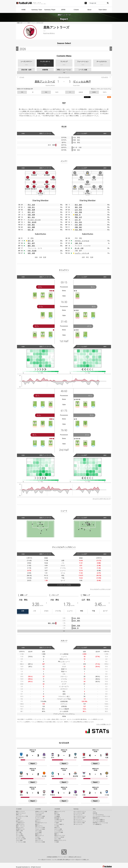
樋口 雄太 (31, 217)
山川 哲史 (78, 210)
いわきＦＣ (38, 820)
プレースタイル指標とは (99, 820)
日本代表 (95, 813)
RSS (109, 97)
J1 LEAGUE (19, 809)
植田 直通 (31, 210)
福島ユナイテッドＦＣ (60, 812)
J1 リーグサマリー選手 (79, 813)
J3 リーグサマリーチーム (80, 821)
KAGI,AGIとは (96, 818)
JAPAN (63, 10)
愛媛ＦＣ (57, 834)
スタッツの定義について (103, 724)
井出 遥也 (78, 222)
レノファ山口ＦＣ (59, 831)
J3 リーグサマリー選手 (79, 823)
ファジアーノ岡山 (20, 837)
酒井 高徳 (78, 207)
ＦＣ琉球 (57, 842)
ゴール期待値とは (97, 824)
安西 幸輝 (31, 215)
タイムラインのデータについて (101, 499)
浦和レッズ (19, 815)
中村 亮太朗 (32, 251)
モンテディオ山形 (39, 818)
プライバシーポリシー (63, 857)
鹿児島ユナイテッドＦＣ (60, 840)
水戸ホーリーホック (21, 813)
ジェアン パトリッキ (82, 253)
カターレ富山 (38, 831)
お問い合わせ (77, 857)
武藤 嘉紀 (78, 227)
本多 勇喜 (78, 212)
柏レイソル (19, 818)
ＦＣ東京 (18, 820)
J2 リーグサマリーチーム (80, 816)
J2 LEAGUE (38, 809)
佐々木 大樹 (79, 248)
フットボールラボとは (98, 815)
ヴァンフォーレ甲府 (40, 828)
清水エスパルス (20, 828)
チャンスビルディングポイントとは (100, 589)
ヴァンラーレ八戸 (39, 813)
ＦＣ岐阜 (57, 823)
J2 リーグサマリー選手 (79, 818)
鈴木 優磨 (31, 227)
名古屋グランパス (20, 829)
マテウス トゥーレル (82, 241)
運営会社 (71, 857)
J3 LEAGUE (57, 809)
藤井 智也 (31, 246)
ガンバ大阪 (19, 832)
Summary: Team (37, 10)
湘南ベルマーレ (39, 826)
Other (94, 809)
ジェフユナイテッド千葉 (22, 816)
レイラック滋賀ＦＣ (59, 824)
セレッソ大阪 (19, 834)
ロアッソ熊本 (58, 839)
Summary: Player (50, 10)
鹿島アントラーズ (45, 82)
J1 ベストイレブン (78, 815)
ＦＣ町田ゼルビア (20, 823)
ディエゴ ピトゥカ (34, 220)
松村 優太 (31, 225)
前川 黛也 (78, 205)
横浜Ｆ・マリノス (20, 826)
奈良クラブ (57, 828)
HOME (24, 10)
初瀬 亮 (78, 215)
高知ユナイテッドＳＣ (60, 836)
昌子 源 (31, 241)
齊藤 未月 (78, 217)
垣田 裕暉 (31, 253)
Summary (76, 809)
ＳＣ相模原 (57, 816)
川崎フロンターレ (20, 824)
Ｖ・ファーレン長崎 (21, 842)
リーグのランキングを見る (64, 585)
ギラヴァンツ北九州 (59, 837)
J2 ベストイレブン (78, 820)
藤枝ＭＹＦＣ (38, 834)
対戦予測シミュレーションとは (100, 823)
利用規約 (50, 857)
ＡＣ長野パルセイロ (59, 820)
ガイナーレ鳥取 (58, 829)
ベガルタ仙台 (38, 815)
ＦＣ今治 (37, 837)
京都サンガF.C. (20, 831)
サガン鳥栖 (38, 839)
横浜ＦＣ (37, 824)
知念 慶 (31, 230)
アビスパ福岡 (19, 840)
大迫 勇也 (78, 230)
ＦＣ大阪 (57, 826)
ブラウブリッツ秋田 (40, 816)
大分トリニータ (39, 840)
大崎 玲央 (78, 243)
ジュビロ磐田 (38, 832)
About (89, 10)
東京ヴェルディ (20, 821)
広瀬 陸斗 (31, 207)
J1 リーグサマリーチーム (80, 812)
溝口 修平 (31, 243)
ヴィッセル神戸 (82, 82)
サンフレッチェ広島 (21, 839)
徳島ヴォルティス (39, 836)
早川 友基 (31, 205)
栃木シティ (38, 821)
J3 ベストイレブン (78, 824)
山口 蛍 (78, 220)
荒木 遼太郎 (32, 222)
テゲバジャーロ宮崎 (40, 842)
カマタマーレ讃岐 (59, 832)
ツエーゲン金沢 (58, 821)
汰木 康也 (78, 225)
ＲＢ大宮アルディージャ (41, 823)
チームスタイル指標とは (99, 821)
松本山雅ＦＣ (58, 818)
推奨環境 (55, 857)
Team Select (103, 10)
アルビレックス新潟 (40, 829)
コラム (94, 812)
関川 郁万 (31, 212)
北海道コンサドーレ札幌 (41, 812)
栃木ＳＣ (57, 813)
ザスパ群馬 (57, 815)
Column (76, 10)
